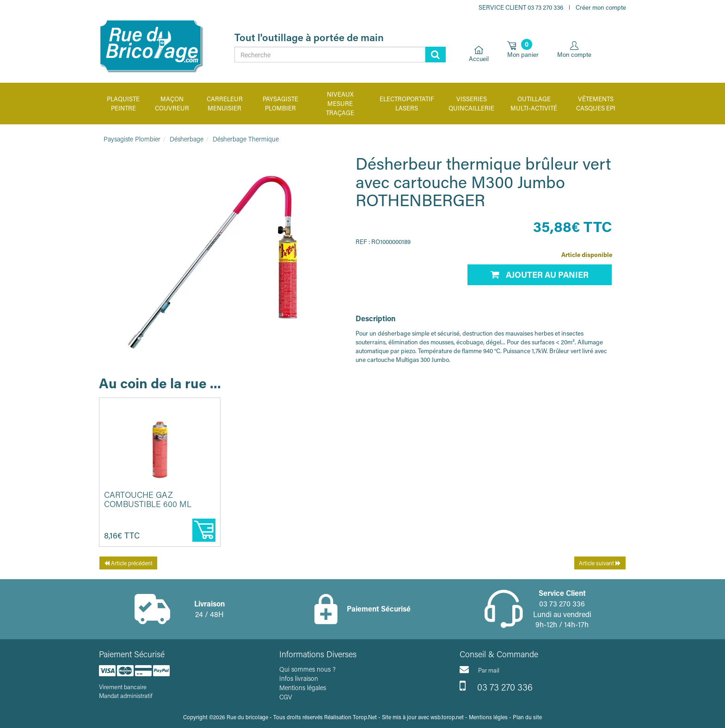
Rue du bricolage (247, 717)
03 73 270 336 (496, 686)
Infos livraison (299, 678)
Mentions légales (303, 688)
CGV (286, 697)
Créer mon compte (601, 7)
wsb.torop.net (447, 717)
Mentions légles (488, 717)
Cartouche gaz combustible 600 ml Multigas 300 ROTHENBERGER (148, 508)
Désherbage (187, 139)
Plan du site (527, 717)
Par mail (479, 669)
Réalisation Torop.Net (350, 717)
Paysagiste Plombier (132, 139)
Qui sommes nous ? (307, 669)
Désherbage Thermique (246, 139)
